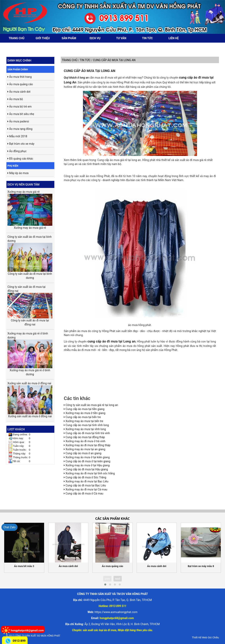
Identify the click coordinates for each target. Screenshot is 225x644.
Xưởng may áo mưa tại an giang (85, 449)
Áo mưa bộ (15, 99)
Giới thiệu (43, 38)
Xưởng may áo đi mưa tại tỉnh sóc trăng (90, 473)
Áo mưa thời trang (20, 77)
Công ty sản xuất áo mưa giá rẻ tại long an (92, 405)
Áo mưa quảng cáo (20, 84)
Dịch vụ (95, 38)
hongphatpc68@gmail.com (27, 630)
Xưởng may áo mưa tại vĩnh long (86, 429)
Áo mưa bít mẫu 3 (24, 566)
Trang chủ (17, 38)
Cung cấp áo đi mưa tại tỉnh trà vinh (88, 433)
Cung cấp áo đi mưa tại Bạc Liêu (86, 485)
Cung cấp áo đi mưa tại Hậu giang (87, 469)
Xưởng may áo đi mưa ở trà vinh (85, 441)
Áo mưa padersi (18, 121)
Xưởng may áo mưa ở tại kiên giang (88, 457)
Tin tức (148, 38)
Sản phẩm (69, 38)
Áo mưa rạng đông (20, 129)
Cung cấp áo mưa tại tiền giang (85, 409)
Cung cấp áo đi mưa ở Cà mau (84, 493)
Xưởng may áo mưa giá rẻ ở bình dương (30, 350)
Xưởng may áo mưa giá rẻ (30, 208)
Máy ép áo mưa (18, 173)
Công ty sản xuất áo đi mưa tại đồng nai (30, 302)
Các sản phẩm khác (112, 519)
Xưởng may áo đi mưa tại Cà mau (86, 489)
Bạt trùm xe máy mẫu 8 (201, 566)
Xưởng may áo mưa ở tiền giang (85, 413)
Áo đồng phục (17, 151)
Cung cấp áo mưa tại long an (90, 71)
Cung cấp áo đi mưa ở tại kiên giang (88, 461)
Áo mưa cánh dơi (19, 92)
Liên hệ (174, 38)
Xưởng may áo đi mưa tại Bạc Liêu (87, 481)
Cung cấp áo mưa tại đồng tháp (85, 437)
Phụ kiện (13, 166)
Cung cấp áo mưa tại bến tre (83, 417)
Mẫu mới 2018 (17, 136)
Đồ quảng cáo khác (20, 159)
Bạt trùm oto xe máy (21, 144)
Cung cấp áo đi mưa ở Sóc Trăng (86, 477)
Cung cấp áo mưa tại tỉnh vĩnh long (87, 425)
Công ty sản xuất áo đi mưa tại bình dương (30, 253)
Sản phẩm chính (18, 70)
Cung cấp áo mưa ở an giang (83, 453)
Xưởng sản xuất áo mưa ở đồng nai (30, 398)
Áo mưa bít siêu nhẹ (21, 114)
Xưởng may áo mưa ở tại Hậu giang (87, 465)
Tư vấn (121, 38)
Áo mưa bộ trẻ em (20, 107)
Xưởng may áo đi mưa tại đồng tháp (88, 445)
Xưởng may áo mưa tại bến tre (84, 421)
